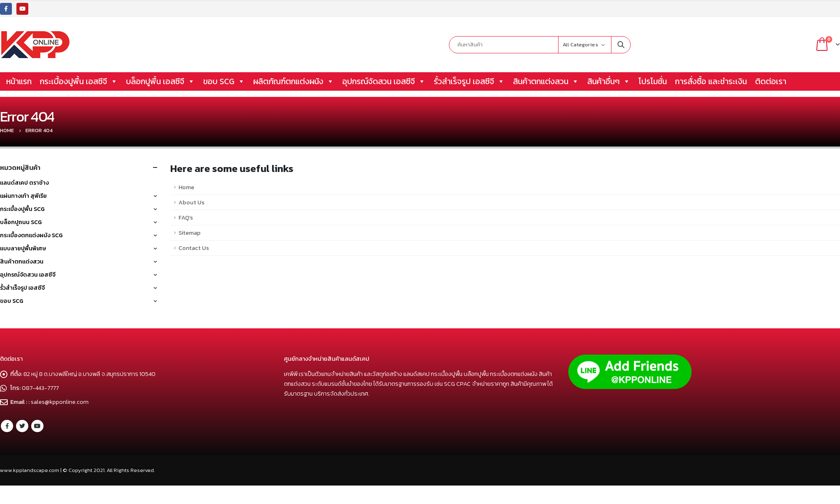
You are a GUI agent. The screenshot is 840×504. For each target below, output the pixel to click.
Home (186, 187)
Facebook (7, 426)
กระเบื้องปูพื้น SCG (22, 209)
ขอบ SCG (224, 81)
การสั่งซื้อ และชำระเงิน (711, 81)
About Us (191, 202)
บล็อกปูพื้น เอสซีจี (160, 81)
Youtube (37, 426)
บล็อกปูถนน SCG (21, 222)
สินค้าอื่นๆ (609, 81)
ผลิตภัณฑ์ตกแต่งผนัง (294, 81)
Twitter (22, 426)
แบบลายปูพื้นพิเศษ (23, 249)
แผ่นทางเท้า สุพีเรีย (23, 196)
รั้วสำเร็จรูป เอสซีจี (469, 81)
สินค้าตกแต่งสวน (546, 81)
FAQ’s (186, 218)
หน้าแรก (19, 81)
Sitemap (190, 233)
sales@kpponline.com (60, 402)
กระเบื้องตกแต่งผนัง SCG (31, 235)
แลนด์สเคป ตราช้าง (24, 183)
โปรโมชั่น (653, 81)
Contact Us (194, 248)
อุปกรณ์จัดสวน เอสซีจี (384, 81)
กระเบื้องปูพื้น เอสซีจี (79, 81)
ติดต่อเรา (771, 81)
